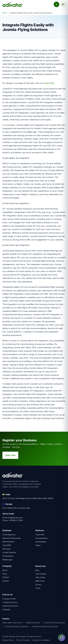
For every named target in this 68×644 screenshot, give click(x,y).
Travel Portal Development (54, 623)
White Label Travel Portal (12, 623)
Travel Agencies (9, 535)
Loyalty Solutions (9, 553)
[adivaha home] (13, 4)
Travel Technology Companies (17, 627)
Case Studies (41, 576)
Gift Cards (6, 549)
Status (38, 546)
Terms (38, 591)
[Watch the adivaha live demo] (57, 4)
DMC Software (8, 542)
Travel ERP (7, 546)
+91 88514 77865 (19, 520)
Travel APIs (40, 535)
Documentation (42, 539)
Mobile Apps (7, 560)
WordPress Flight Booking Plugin (45, 627)
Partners (6, 578)
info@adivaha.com (18, 517)
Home (4, 13)
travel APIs (49, 83)
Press (5, 575)
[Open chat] (61, 637)
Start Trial (11, 455)
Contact (6, 582)
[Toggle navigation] (63, 4)
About (5, 571)
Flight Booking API (33, 623)
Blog (37, 573)
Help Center (40, 580)
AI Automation (8, 556)
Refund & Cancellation (41, 640)
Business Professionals (12, 538)
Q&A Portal (40, 583)
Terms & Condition (23, 640)
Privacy (38, 587)
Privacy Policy (8, 640)
